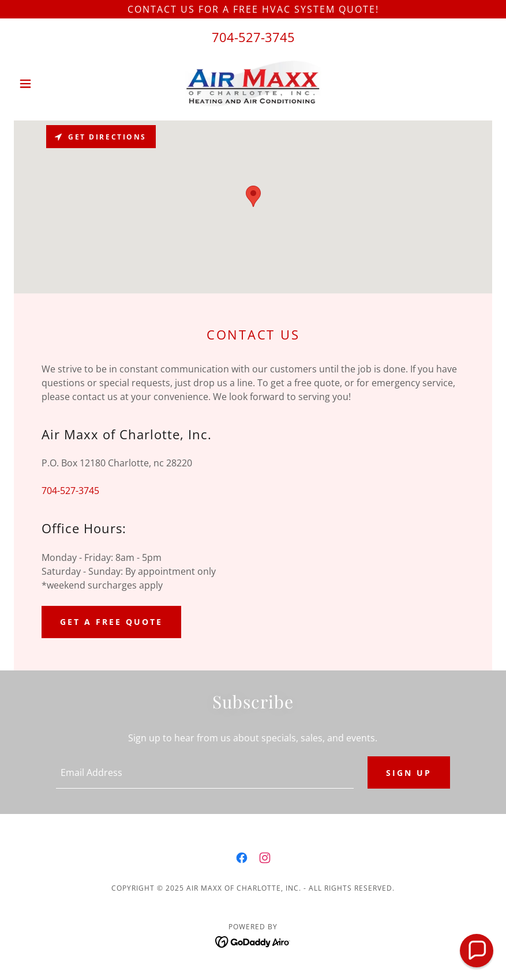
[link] (253, 84)
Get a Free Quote (111, 622)
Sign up (409, 773)
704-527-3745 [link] (253, 37)
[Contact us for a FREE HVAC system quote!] (253, 9)
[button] (50, 84)
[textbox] (205, 772)
